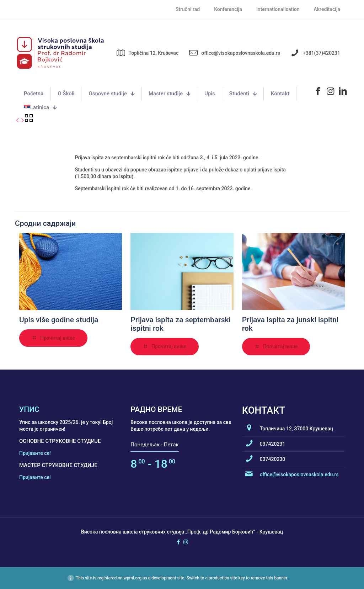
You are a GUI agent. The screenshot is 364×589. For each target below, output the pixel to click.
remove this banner (269, 578)
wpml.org (133, 578)
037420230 (273, 459)
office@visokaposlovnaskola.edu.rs (299, 474)
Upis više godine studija (59, 320)
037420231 (273, 444)
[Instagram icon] (186, 542)
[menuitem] (40, 108)
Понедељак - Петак (154, 445)
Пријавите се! (35, 453)
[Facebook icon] (178, 542)
